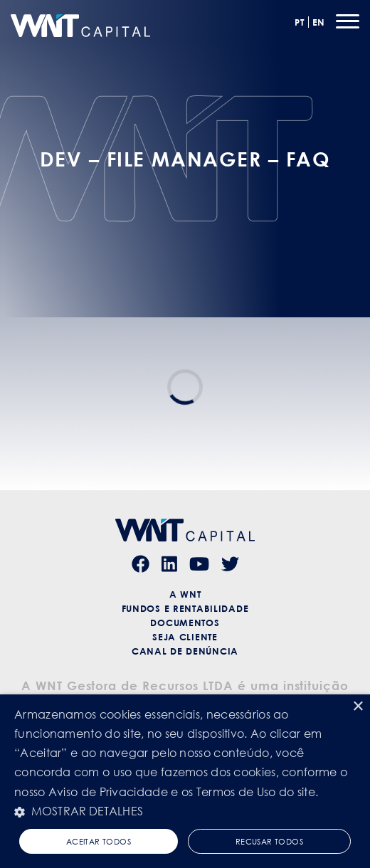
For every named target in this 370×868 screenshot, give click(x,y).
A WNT (185, 594)
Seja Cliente (185, 637)
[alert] (185, 781)
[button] (185, 811)
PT (299, 22)
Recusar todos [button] (269, 841)
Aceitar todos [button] (99, 841)
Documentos (185, 623)
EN (319, 22)
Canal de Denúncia (185, 651)
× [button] (358, 707)
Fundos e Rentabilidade (185, 608)
